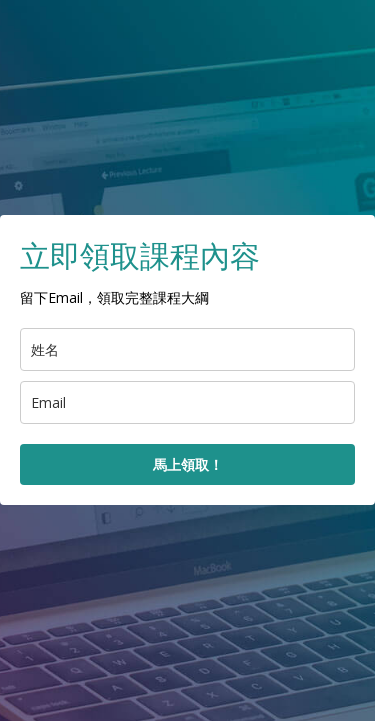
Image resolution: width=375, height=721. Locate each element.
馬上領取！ (188, 464)
